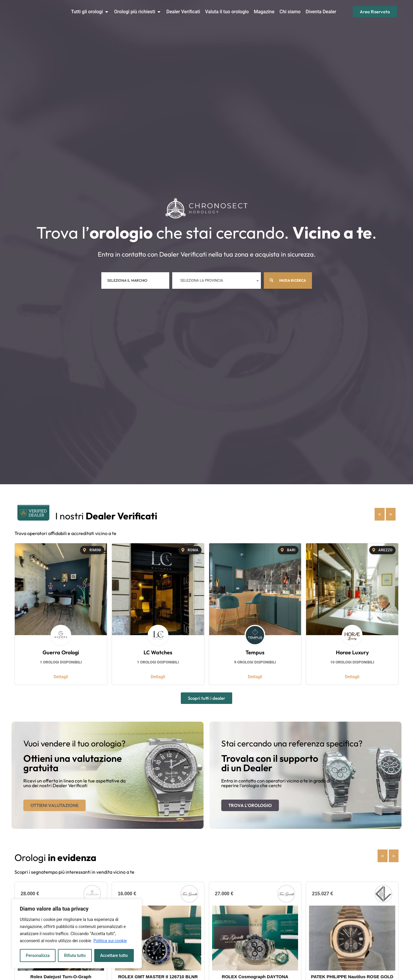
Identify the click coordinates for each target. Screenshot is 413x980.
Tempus (255, 652)
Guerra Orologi (61, 652)
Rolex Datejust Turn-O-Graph (61, 977)
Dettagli (61, 677)
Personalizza (38, 955)
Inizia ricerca (288, 280)
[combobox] (217, 281)
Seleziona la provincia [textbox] (202, 281)
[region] (77, 934)
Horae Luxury (352, 652)
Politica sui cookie (110, 941)
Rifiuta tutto (75, 955)
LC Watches (158, 652)
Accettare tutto (114, 955)
